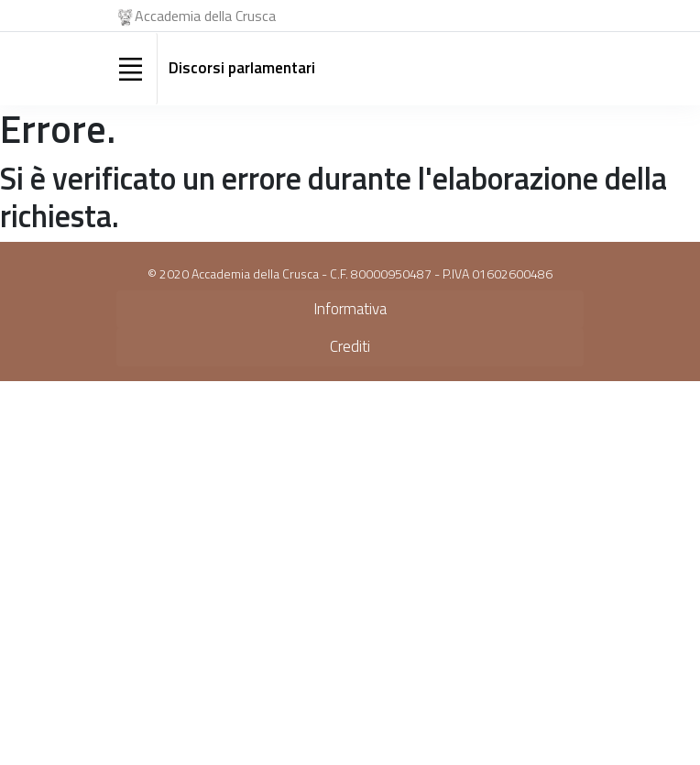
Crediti (350, 346)
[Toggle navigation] (130, 69)
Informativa (350, 309)
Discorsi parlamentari (242, 68)
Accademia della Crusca (196, 16)
